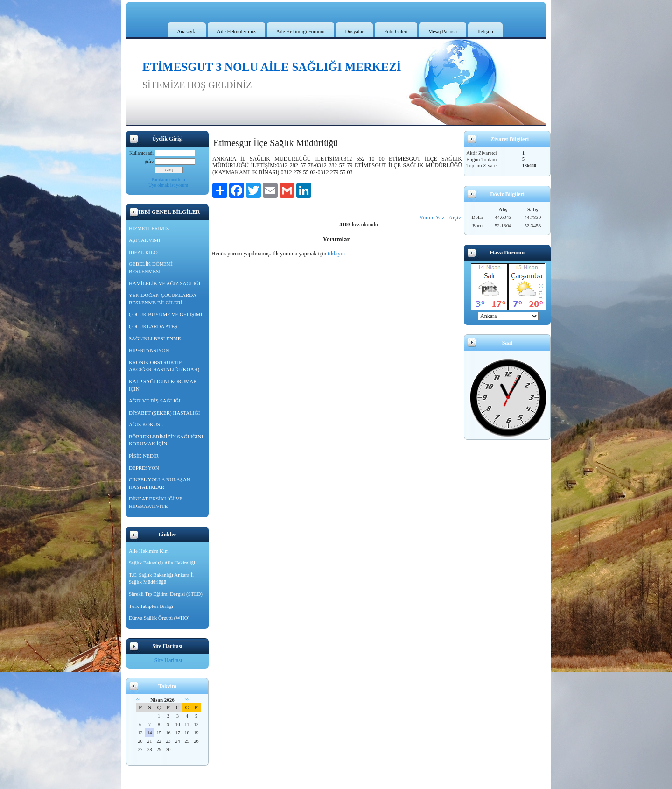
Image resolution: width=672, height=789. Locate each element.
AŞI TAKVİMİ (144, 240)
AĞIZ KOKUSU (146, 424)
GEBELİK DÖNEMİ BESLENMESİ (151, 268)
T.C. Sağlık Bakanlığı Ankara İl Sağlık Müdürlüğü (161, 578)
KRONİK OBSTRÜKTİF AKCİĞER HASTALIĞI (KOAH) (164, 366)
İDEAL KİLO (143, 252)
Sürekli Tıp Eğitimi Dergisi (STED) (166, 594)
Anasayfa (187, 31)
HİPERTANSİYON (149, 350)
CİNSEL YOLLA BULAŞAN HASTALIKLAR (160, 483)
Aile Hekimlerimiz (236, 31)
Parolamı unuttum (168, 180)
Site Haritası (168, 660)
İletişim (485, 31)
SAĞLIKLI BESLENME (155, 338)
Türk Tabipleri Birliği (151, 606)
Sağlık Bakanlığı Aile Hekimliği (162, 563)
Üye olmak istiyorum (168, 185)
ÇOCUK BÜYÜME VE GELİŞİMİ (165, 314)
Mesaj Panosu (443, 31)
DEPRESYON (144, 468)
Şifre (149, 161)
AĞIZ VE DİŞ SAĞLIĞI (155, 401)
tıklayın (336, 254)
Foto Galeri (396, 31)
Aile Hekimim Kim (149, 551)
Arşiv (455, 218)
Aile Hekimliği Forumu (301, 31)
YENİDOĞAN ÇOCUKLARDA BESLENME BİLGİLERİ (163, 299)
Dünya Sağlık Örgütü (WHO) (159, 618)
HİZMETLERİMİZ (149, 228)
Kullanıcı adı (141, 153)
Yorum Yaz (432, 218)
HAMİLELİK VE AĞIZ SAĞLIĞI (164, 283)
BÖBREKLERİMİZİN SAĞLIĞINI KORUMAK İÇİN (166, 440)
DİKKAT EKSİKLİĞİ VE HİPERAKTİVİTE (156, 502)
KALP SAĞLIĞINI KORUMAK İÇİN (163, 385)
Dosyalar (355, 31)
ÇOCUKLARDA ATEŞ (153, 326)
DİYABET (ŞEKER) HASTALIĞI (164, 413)
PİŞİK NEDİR (144, 456)
